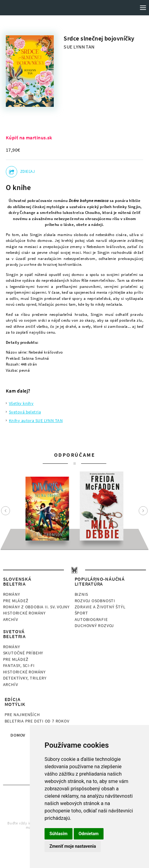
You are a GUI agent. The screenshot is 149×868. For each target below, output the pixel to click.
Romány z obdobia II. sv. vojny (36, 607)
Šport (81, 613)
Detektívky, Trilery (25, 678)
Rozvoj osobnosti (95, 601)
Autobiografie (91, 619)
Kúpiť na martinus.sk (29, 138)
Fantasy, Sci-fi (19, 665)
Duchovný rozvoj (94, 626)
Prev (6, 511)
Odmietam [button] (89, 834)
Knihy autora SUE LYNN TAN (36, 420)
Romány (12, 594)
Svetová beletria (25, 412)
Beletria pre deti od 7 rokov (37, 721)
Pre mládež (16, 601)
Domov (18, 735)
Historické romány (24, 613)
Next (143, 511)
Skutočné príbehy (23, 653)
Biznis (82, 594)
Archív (11, 619)
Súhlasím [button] (59, 834)
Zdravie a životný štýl (100, 607)
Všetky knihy (21, 403)
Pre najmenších (22, 715)
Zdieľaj (27, 171)
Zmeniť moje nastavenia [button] (73, 846)
